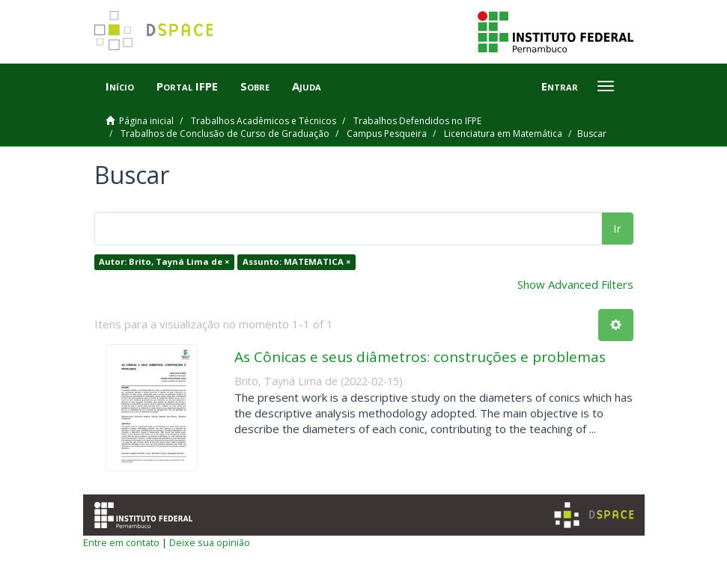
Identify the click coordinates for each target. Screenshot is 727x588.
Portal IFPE (187, 86)
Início (120, 86)
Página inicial (146, 121)
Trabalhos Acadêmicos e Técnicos (264, 121)
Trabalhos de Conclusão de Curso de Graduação (225, 134)
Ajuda (307, 86)
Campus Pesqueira (387, 134)
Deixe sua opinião (210, 542)
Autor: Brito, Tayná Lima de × (164, 261)
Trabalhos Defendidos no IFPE (417, 121)
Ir (617, 228)
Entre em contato (121, 542)
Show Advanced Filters (575, 284)
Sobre (255, 86)
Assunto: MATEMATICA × (296, 261)
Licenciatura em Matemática (503, 134)
